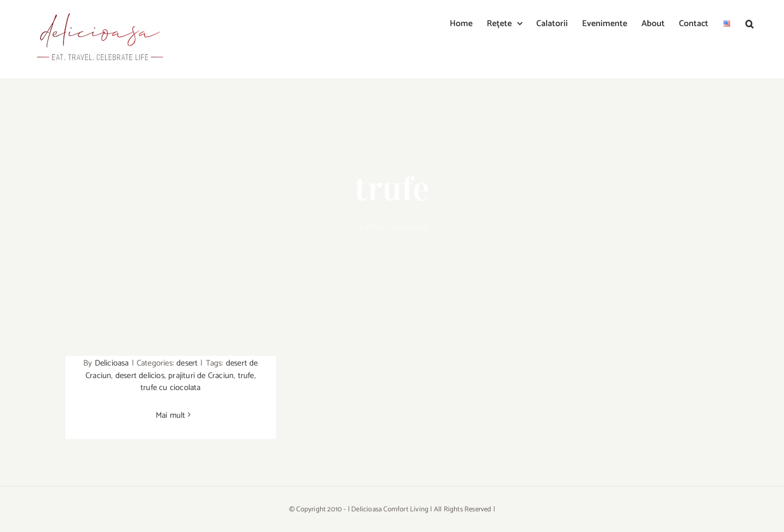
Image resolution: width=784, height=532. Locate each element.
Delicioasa (112, 363)
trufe (246, 376)
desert (187, 363)
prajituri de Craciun (201, 376)
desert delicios (140, 376)
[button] (749, 23)
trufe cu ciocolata (171, 388)
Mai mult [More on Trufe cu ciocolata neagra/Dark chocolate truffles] (171, 415)
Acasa (401, 228)
